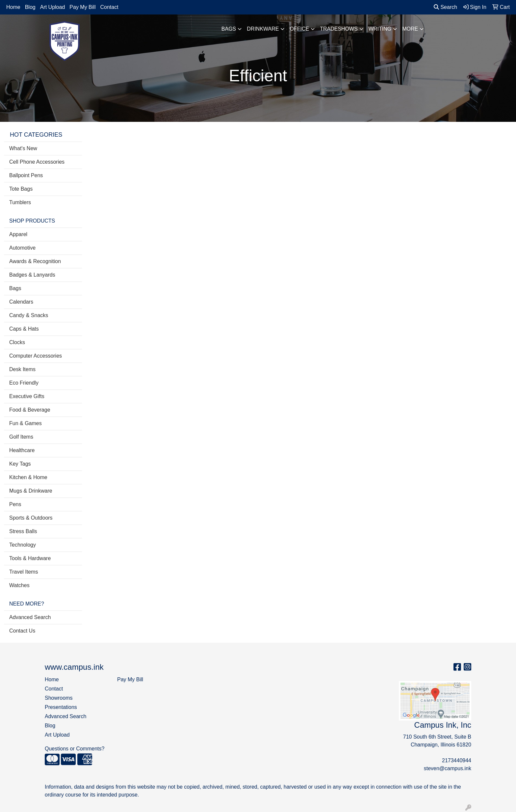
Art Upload (53, 7)
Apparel (18, 234)
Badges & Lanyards (32, 275)
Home (13, 7)
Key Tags (20, 464)
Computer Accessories (36, 356)
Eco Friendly (24, 383)
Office (299, 29)
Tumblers (20, 202)
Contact (109, 7)
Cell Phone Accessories (37, 162)
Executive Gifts (27, 396)
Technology (23, 545)
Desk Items (22, 369)
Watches (19, 585)
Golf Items (21, 437)
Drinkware (263, 29)
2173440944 (457, 760)
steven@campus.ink (448, 768)
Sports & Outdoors (31, 518)
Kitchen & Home (28, 477)
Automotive (22, 248)
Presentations (61, 707)
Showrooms (59, 698)
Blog (30, 7)
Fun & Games (26, 423)
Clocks (17, 342)
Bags (229, 29)
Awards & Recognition (35, 261)
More (410, 29)
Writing (380, 29)
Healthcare (22, 450)
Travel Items (24, 572)
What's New (23, 148)
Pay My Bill (82, 7)
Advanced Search (30, 617)
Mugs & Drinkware (31, 491)
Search (445, 7)
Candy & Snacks (29, 315)
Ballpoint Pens (26, 175)
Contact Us (22, 631)
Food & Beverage (30, 410)
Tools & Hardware (30, 558)
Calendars (21, 302)
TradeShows (339, 29)
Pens (15, 504)
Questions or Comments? (75, 749)
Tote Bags (21, 189)
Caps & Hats (24, 329)
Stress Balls (23, 531)
